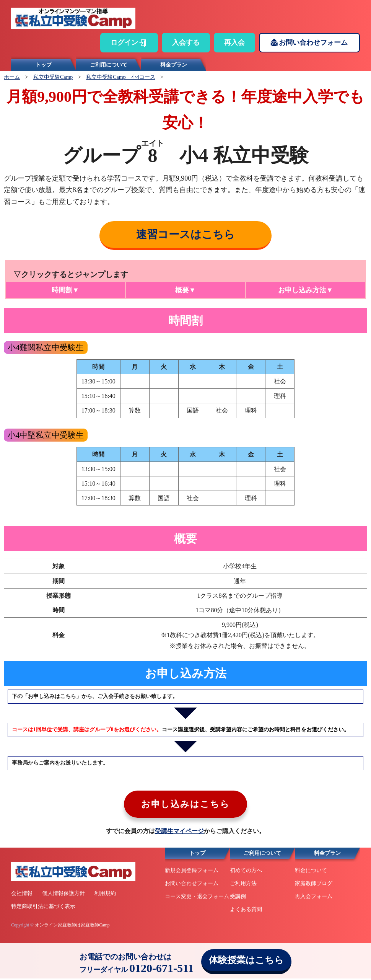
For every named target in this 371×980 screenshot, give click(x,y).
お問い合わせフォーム (313, 42)
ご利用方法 (243, 885)
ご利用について (109, 65)
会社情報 (22, 895)
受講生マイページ (179, 833)
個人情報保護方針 (63, 895)
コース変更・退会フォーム (197, 898)
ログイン (124, 42)
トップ (44, 65)
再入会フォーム (314, 898)
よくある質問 (246, 911)
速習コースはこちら (185, 234)
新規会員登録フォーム (192, 872)
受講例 (238, 898)
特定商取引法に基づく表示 (43, 908)
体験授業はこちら (246, 960)
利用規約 (105, 895)
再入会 (234, 42)
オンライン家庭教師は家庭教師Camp (72, 927)
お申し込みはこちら (186, 806)
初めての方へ (246, 872)
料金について (311, 872)
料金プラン (174, 65)
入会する (186, 42)
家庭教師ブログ (314, 885)
